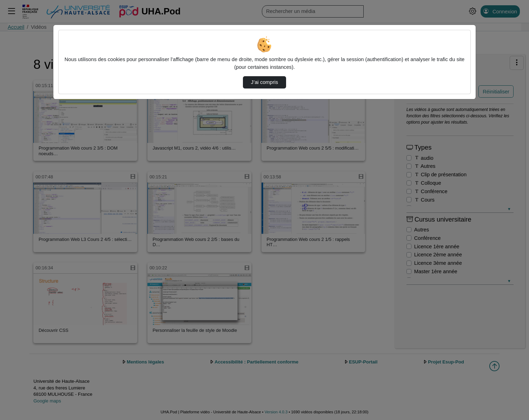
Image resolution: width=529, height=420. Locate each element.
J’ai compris (264, 82)
